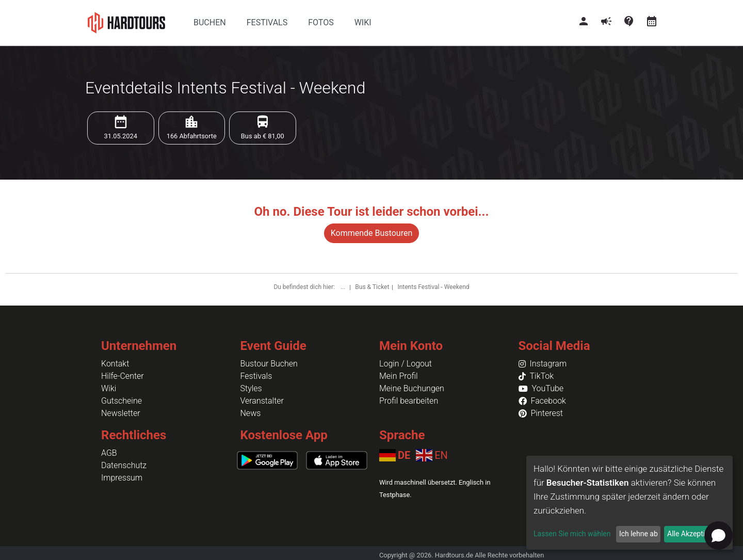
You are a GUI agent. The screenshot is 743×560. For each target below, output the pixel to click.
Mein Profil (399, 376)
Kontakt (115, 364)
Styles (251, 388)
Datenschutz (124, 465)
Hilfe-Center (123, 376)
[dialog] (629, 503)
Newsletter (121, 413)
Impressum (122, 478)
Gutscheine (122, 401)
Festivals (256, 376)
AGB (109, 453)
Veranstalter (262, 401)
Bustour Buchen (269, 364)
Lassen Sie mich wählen (572, 534)
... (344, 287)
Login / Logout (406, 364)
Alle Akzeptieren (693, 534)
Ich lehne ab (639, 534)
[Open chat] (718, 535)
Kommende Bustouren (372, 233)
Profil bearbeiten (409, 401)
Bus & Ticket (372, 287)
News (251, 413)
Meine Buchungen (412, 388)
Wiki (109, 388)
